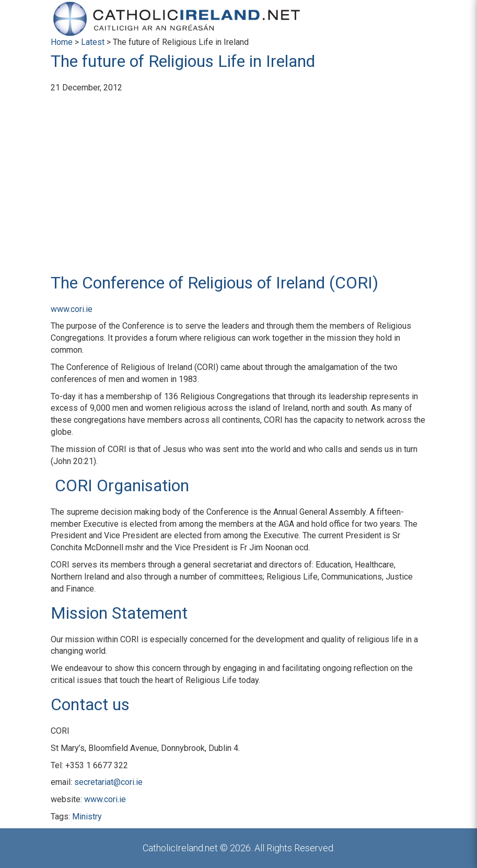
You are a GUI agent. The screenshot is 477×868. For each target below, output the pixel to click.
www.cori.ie (72, 309)
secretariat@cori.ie (108, 782)
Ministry (87, 817)
